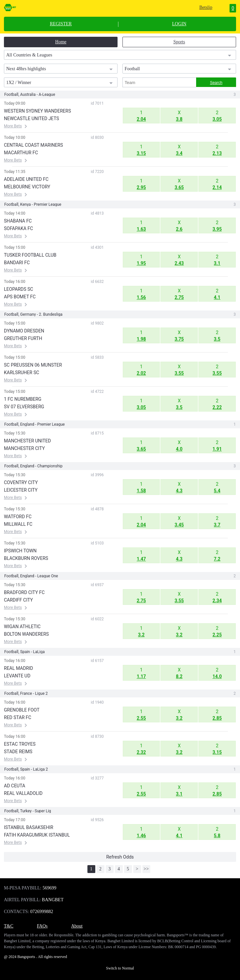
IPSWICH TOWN (20, 551)
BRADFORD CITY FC (24, 592)
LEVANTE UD (17, 676)
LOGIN (179, 24)
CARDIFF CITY (18, 600)
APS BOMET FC (20, 297)
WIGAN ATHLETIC (22, 627)
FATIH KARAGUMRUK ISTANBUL (37, 835)
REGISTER (61, 24)
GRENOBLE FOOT (22, 710)
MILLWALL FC (18, 524)
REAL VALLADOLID (23, 793)
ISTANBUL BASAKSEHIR (29, 827)
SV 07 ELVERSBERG (24, 407)
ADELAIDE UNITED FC (26, 179)
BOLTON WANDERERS (26, 634)
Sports (179, 42)
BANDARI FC (17, 263)
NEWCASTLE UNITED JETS (31, 118)
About (77, 926)
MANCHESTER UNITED (27, 441)
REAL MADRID (18, 668)
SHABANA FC (18, 221)
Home (61, 42)
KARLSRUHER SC (22, 373)
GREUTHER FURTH (23, 338)
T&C (9, 926)
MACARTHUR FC (21, 153)
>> (146, 869)
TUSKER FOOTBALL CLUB (30, 255)
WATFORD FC (18, 517)
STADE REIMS (18, 752)
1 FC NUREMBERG (23, 399)
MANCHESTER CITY (24, 448)
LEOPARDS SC (18, 289)
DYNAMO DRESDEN (24, 331)
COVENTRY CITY (21, 482)
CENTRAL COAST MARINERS (33, 145)
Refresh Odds (120, 857)
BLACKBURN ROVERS (26, 558)
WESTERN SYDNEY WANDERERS (37, 111)
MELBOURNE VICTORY (27, 187)
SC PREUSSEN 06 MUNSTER (33, 365)
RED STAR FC (18, 717)
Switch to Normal (120, 968)
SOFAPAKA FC (18, 228)
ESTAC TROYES (20, 744)
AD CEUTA (15, 786)
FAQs (42, 926)
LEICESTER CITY (21, 490)
